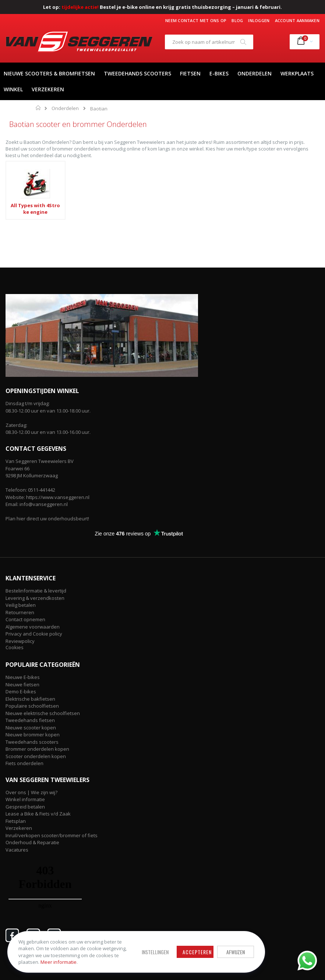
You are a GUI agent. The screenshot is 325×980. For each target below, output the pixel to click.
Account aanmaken (297, 20)
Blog (237, 20)
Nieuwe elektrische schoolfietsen (43, 713)
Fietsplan (16, 821)
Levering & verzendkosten (35, 598)
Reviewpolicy (20, 641)
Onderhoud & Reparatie (32, 842)
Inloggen (259, 20)
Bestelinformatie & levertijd (36, 591)
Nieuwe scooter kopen (31, 728)
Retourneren (20, 612)
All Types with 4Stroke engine (35, 209)
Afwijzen (237, 952)
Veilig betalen (21, 605)
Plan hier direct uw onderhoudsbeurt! (47, 519)
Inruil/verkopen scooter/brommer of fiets (52, 835)
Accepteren (199, 952)
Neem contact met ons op (196, 20)
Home (38, 108)
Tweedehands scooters (32, 742)
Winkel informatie (25, 799)
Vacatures (17, 850)
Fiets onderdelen (24, 763)
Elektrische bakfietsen (30, 699)
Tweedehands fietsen (30, 720)
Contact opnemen (25, 619)
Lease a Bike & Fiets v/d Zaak (38, 814)
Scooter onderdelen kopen (36, 756)
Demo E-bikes (21, 691)
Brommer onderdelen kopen (37, 749)
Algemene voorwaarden (33, 627)
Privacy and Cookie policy (34, 634)
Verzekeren (19, 828)
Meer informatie (59, 962)
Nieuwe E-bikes (23, 677)
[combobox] (209, 42)
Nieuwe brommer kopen (33, 735)
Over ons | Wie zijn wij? (31, 792)
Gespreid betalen (25, 807)
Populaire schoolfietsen (32, 706)
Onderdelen (65, 108)
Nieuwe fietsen (22, 684)
